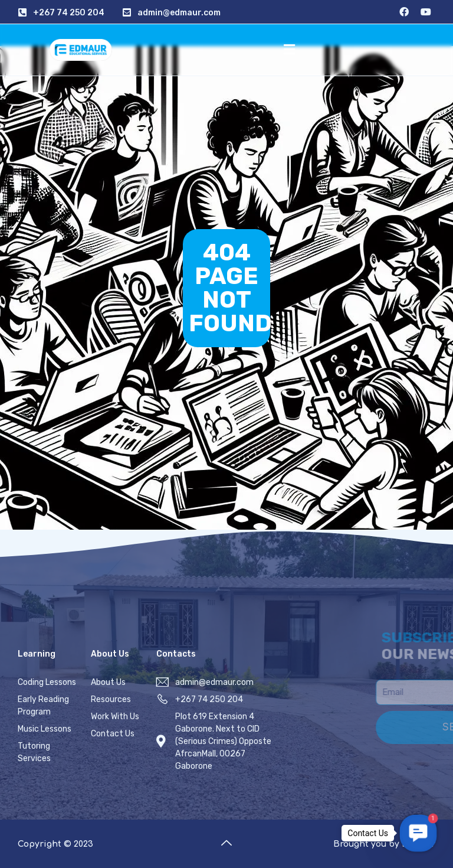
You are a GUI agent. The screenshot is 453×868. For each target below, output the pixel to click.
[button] (289, 50)
